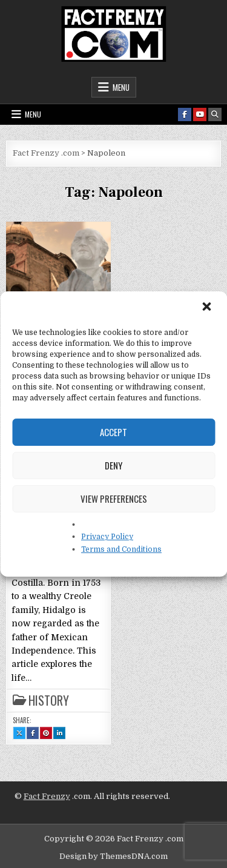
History (49, 700)
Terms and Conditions (121, 549)
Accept (113, 432)
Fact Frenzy (47, 796)
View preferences (114, 499)
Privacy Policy (107, 537)
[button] (208, 308)
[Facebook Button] (185, 114)
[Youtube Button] (200, 114)
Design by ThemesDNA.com (113, 856)
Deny (113, 465)
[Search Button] (215, 114)
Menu (121, 87)
